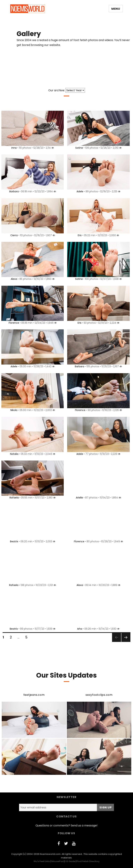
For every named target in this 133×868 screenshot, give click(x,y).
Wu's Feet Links (42, 861)
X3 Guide (70, 861)
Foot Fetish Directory (88, 861)
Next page (126, 642)
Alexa (13, 279)
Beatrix (13, 541)
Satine (78, 148)
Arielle (79, 498)
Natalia (14, 454)
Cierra (13, 235)
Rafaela (14, 498)
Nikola (13, 410)
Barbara (13, 191)
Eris (79, 235)
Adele (79, 191)
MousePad (58, 861)
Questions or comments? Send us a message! (66, 825)
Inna (13, 148)
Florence (13, 323)
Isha (79, 629)
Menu (116, 9)
